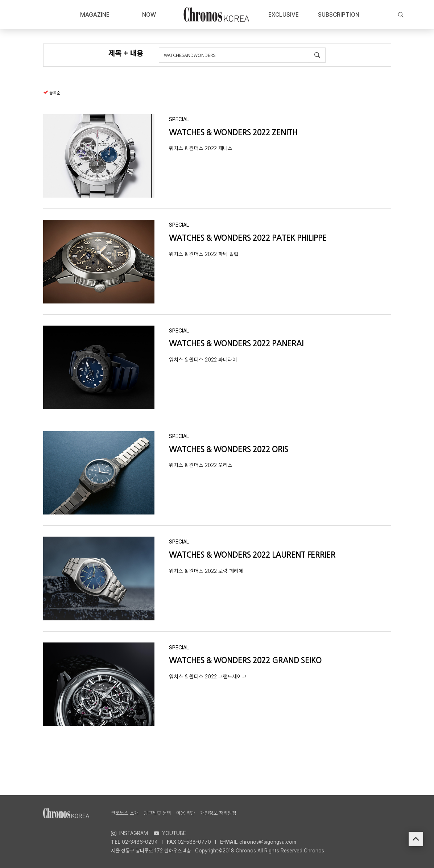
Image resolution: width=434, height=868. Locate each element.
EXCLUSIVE (284, 15)
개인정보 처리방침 (218, 813)
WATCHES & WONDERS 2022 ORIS (229, 449)
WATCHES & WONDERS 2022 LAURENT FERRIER (252, 555)
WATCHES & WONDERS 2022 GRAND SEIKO (245, 660)
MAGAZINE (95, 15)
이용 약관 (186, 813)
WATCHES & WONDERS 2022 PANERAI (236, 344)
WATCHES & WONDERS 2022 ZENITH (233, 133)
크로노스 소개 (125, 813)
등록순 (55, 93)
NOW (149, 15)
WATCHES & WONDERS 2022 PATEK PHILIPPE (248, 238)
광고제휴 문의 (157, 813)
